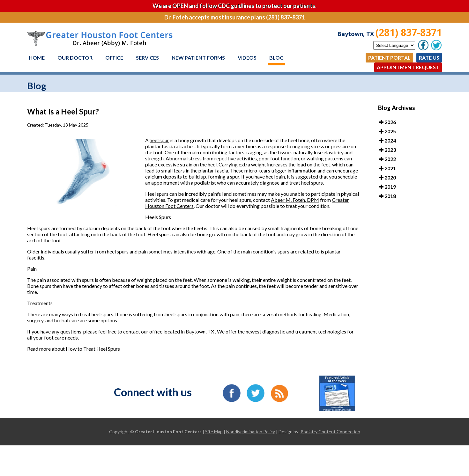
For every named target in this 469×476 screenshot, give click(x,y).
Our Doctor (75, 58)
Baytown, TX (200, 331)
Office (114, 58)
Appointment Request (408, 67)
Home (37, 58)
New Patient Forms (198, 58)
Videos (247, 58)
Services (147, 58)
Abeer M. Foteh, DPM (295, 200)
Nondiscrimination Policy (251, 432)
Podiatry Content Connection (330, 432)
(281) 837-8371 (409, 32)
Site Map (214, 432)
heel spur (159, 140)
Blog (276, 58)
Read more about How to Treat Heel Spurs (74, 349)
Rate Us (429, 58)
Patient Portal (389, 58)
